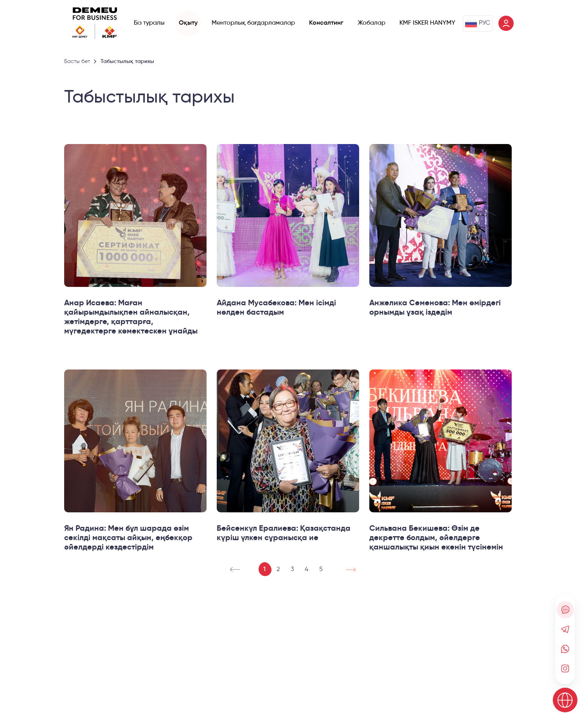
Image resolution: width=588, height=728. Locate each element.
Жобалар (371, 23)
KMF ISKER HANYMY (427, 23)
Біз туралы (149, 23)
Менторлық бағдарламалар (253, 23)
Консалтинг (326, 23)
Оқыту (188, 23)
